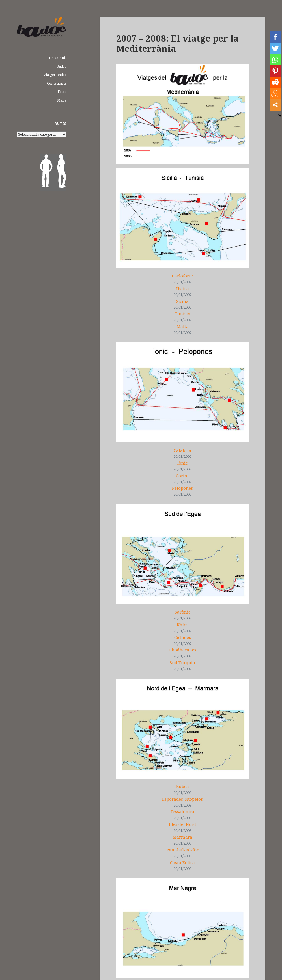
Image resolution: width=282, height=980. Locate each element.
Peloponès (182, 488)
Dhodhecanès (182, 650)
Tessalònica (182, 811)
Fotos (62, 92)
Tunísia (183, 314)
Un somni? (58, 58)
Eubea (183, 786)
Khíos (183, 625)
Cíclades (183, 637)
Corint (182, 476)
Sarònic (183, 612)
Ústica (183, 288)
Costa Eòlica (182, 862)
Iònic (182, 463)
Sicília (182, 301)
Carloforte (182, 276)
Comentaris (57, 83)
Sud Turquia (182, 662)
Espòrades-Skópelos (182, 799)
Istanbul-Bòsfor (183, 850)
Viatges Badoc (55, 75)
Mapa (62, 100)
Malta (183, 326)
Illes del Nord (182, 824)
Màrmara (182, 837)
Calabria (182, 450)
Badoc (62, 66)
